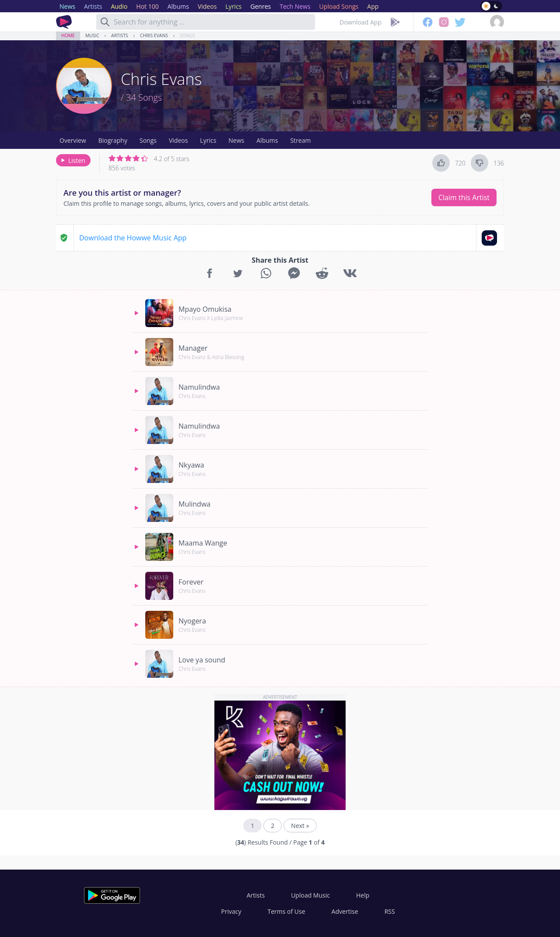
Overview (73, 140)
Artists (120, 35)
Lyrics (208, 140)
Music (92, 35)
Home (68, 35)
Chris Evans (154, 35)
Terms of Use (287, 911)
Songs (187, 35)
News (236, 140)
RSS (390, 911)
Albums (267, 140)
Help (363, 895)
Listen (72, 160)
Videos (178, 140)
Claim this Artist (464, 197)
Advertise (345, 911)
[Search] (105, 22)
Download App (360, 22)
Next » (300, 826)
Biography (113, 140)
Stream (300, 140)
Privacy (231, 911)
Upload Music (310, 895)
